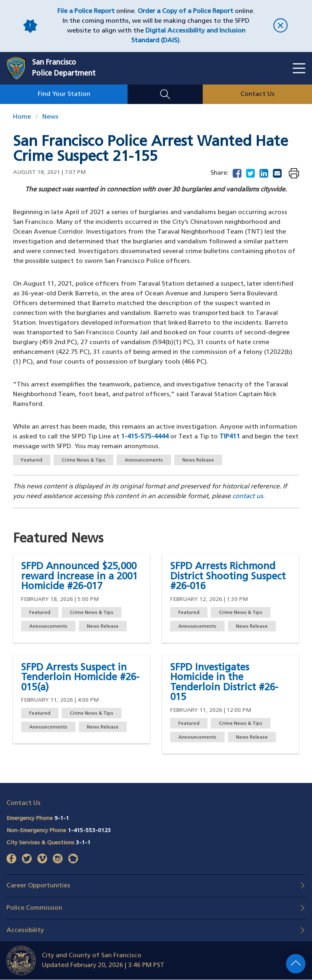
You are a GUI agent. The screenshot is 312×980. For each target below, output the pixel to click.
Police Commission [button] (34, 908)
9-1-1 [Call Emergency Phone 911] (62, 818)
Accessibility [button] (25, 930)
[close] (281, 26)
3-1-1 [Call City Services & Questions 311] (83, 843)
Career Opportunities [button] (38, 886)
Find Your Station (64, 94)
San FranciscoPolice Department (64, 68)
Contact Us (258, 94)
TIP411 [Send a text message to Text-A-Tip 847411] (230, 437)
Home (22, 117)
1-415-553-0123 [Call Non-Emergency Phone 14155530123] (89, 831)
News (50, 117)
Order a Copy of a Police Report (185, 11)
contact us (248, 497)
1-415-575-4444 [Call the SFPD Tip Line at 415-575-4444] (145, 437)
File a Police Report (86, 11)
